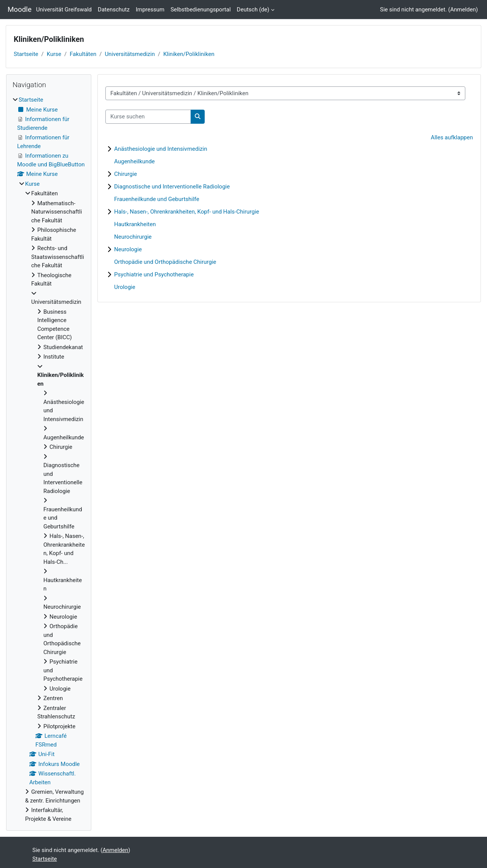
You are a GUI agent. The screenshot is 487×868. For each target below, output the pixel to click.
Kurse (54, 54)
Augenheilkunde (134, 161)
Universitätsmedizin (130, 54)
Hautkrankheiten (135, 224)
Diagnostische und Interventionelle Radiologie (172, 187)
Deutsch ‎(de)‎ (253, 10)
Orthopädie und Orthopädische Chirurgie (165, 262)
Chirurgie (126, 174)
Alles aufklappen (452, 137)
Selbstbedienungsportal (201, 10)
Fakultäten (83, 54)
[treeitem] (49, 459)
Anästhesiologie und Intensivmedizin (161, 149)
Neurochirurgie (133, 237)
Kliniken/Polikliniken (189, 54)
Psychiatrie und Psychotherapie (154, 274)
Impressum (150, 10)
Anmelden (463, 10)
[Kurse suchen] (148, 117)
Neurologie (128, 249)
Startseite (26, 54)
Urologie (125, 287)
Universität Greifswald (64, 10)
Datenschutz (114, 10)
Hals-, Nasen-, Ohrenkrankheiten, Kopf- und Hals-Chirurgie (187, 212)
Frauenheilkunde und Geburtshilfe (157, 199)
